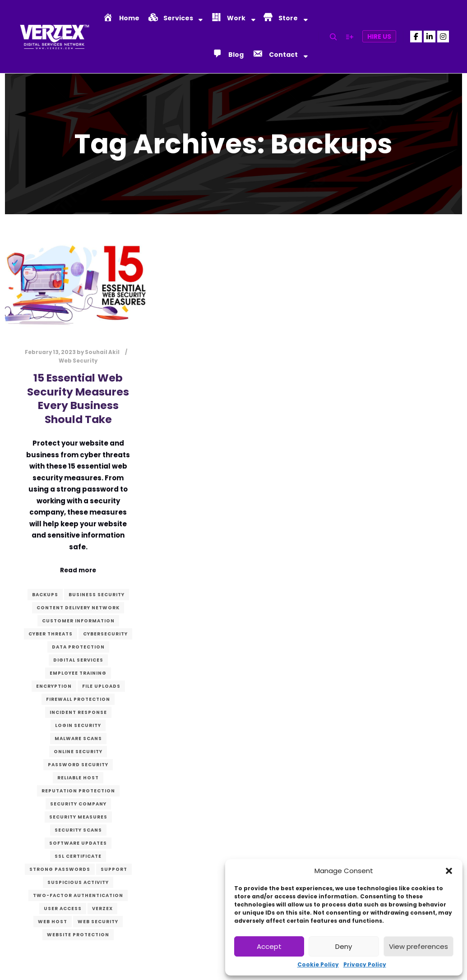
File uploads (101, 686)
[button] (449, 871)
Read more (78, 570)
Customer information (78, 621)
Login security (78, 725)
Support (114, 869)
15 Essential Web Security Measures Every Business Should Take (78, 398)
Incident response (78, 712)
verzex (102, 909)
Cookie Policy (318, 964)
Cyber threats (51, 634)
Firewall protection (78, 699)
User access (63, 909)
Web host (53, 922)
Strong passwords (60, 869)
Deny (344, 946)
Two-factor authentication (78, 895)
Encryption (54, 686)
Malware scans (78, 738)
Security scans (78, 830)
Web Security (78, 361)
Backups (45, 595)
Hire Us (379, 37)
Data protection (78, 647)
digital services (78, 660)
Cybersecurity (105, 634)
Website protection (78, 935)
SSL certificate (78, 856)
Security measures (78, 817)
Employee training (78, 673)
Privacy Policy (365, 964)
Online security (78, 752)
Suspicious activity (78, 882)
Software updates (78, 843)
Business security (97, 595)
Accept (269, 946)
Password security (78, 765)
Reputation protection (78, 791)
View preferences (418, 946)
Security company (78, 804)
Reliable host (78, 778)
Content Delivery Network (78, 608)
